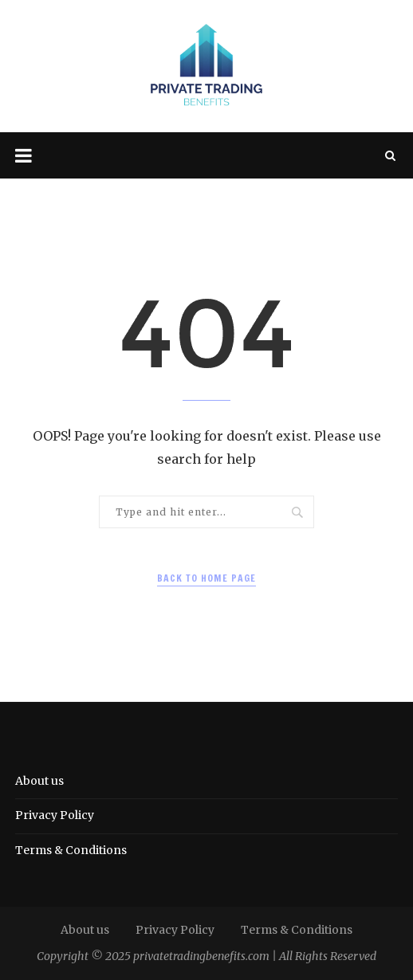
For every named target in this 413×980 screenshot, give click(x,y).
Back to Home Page (206, 578)
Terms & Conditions (71, 850)
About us (39, 781)
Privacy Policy (55, 815)
